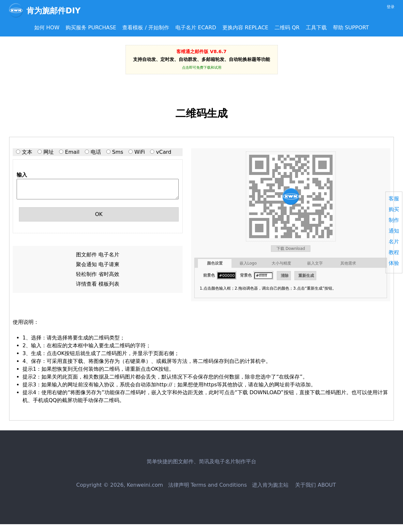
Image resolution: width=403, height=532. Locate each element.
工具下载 (316, 28)
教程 (394, 252)
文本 (27, 152)
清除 (285, 276)
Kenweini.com (145, 485)
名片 (394, 242)
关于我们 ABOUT (315, 485)
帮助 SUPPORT (351, 28)
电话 (96, 152)
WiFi (140, 152)
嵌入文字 (315, 263)
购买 (394, 209)
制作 (394, 220)
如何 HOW (47, 28)
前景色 (209, 275)
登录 (391, 7)
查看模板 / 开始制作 (146, 28)
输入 (22, 175)
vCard (164, 152)
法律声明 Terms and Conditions (208, 485)
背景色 (246, 275)
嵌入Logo (248, 263)
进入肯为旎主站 (270, 485)
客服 (394, 199)
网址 (49, 152)
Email (72, 152)
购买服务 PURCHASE (91, 28)
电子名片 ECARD (196, 28)
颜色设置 (215, 263)
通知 (394, 231)
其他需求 (348, 263)
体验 (394, 263)
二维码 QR (287, 28)
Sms (118, 152)
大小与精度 (281, 263)
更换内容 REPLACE (245, 28)
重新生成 (306, 276)
